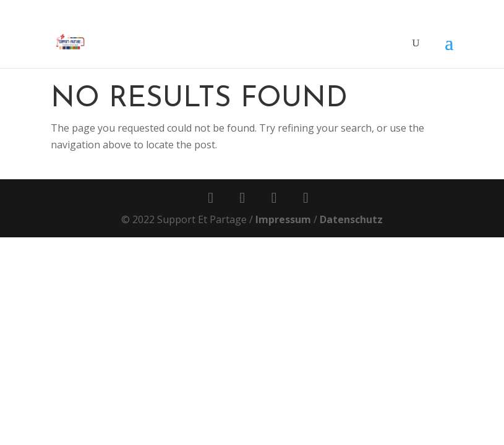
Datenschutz (351, 219)
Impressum (283, 219)
